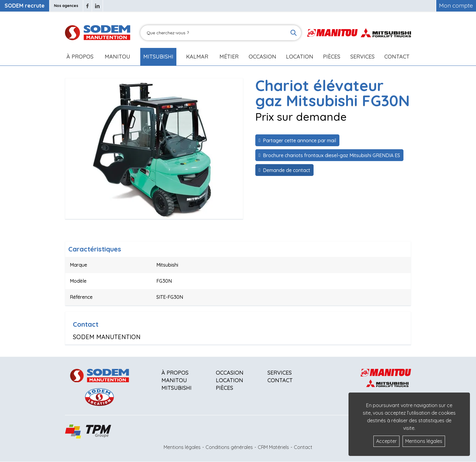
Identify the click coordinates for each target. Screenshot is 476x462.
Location (300, 57)
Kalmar (197, 57)
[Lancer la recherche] (294, 33)
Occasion (262, 57)
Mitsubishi (158, 57)
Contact (397, 57)
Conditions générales (229, 447)
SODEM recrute (25, 6)
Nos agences (66, 6)
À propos (175, 373)
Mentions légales (182, 447)
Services (280, 373)
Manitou (117, 57)
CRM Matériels (273, 447)
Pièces (224, 388)
